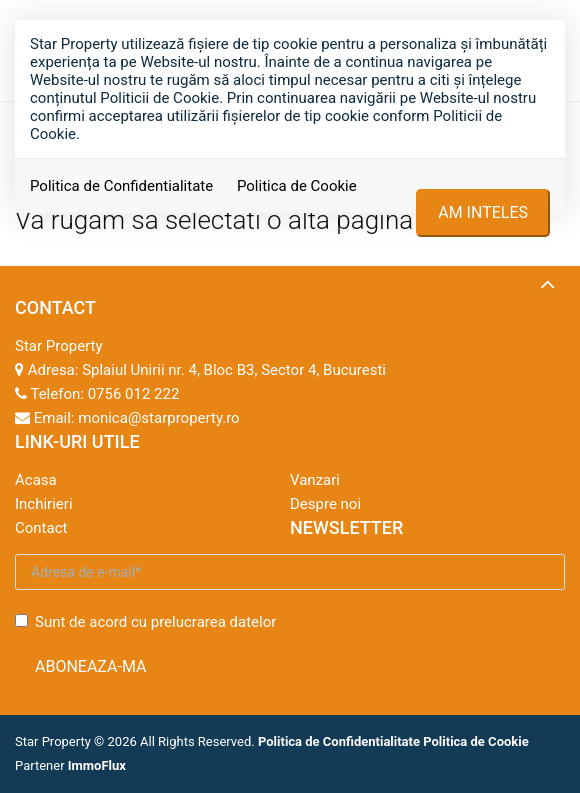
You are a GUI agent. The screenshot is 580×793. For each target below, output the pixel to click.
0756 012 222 (134, 394)
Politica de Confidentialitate (121, 186)
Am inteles (483, 212)
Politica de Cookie (297, 186)
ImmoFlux (97, 765)
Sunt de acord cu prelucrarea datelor (145, 622)
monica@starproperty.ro (158, 418)
